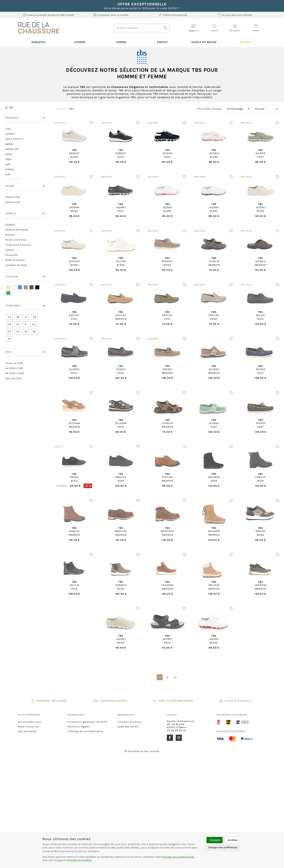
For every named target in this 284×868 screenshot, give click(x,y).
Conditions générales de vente (87, 722)
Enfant (163, 42)
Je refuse (232, 840)
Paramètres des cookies (142, 751)
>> (175, 677)
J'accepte (215, 840)
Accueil (61, 109)
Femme (121, 42)
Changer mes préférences (223, 847)
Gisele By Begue (204, 42)
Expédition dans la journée (111, 15)
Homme (80, 42)
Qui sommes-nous (30, 722)
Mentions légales (79, 727)
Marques (39, 42)
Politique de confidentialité (85, 731)
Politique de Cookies (79, 860)
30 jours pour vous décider (235, 15)
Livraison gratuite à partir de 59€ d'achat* (49, 15)
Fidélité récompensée (173, 15)
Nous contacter (28, 727)
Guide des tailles (128, 727)
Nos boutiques (27, 731)
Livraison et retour (129, 722)
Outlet (245, 42)
